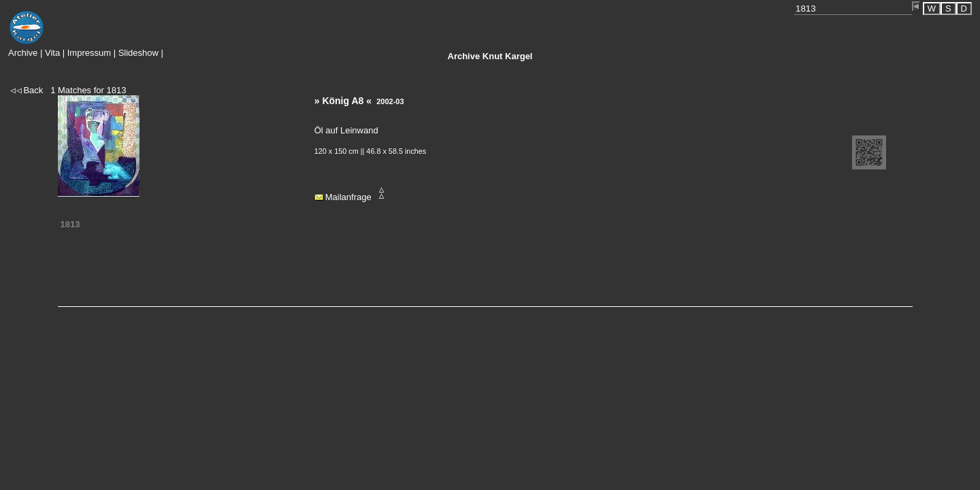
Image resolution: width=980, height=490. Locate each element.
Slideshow (138, 53)
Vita (52, 53)
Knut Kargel (490, 56)
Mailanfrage (348, 197)
